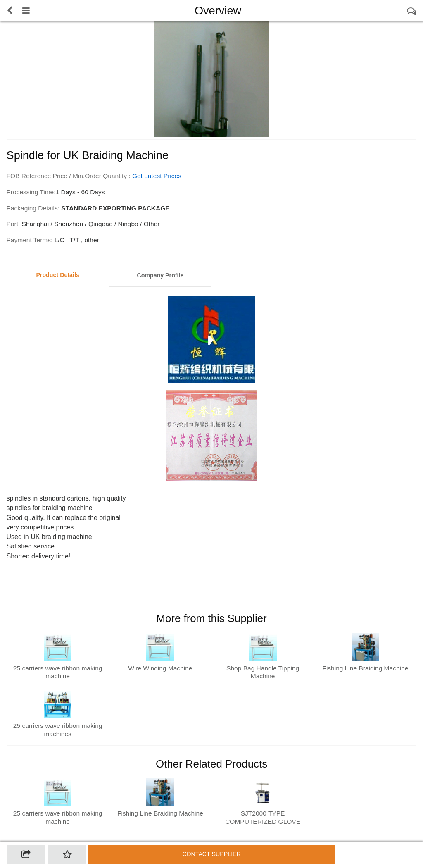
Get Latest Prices (157, 176)
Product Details (57, 275)
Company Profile (160, 275)
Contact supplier (211, 854)
